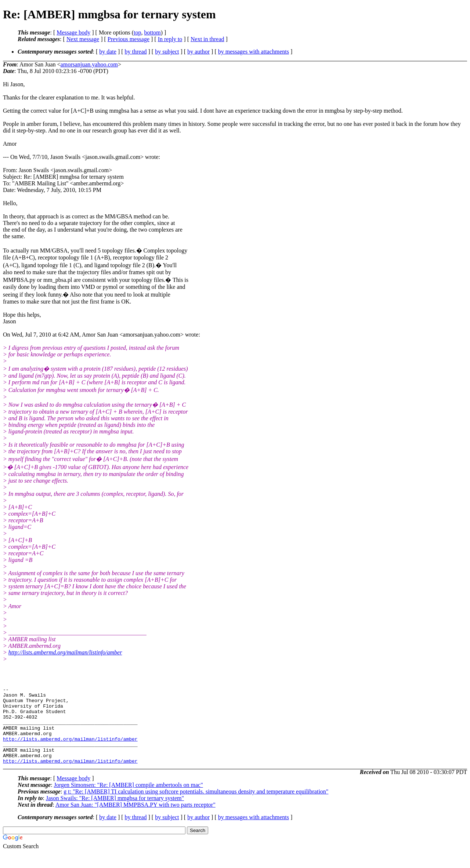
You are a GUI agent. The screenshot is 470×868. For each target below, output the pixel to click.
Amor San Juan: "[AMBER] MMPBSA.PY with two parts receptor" (135, 820)
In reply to (170, 39)
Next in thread (207, 39)
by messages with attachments (254, 52)
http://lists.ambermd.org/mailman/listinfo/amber (65, 652)
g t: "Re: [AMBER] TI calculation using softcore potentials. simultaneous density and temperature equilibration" (196, 807)
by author (198, 52)
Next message (83, 39)
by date (108, 52)
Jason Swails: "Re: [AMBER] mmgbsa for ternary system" (115, 813)
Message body (73, 32)
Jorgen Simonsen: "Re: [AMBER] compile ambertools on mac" (129, 800)
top (137, 32)
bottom (152, 32)
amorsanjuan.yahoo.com (89, 64)
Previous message (129, 39)
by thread (136, 52)
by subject (167, 52)
